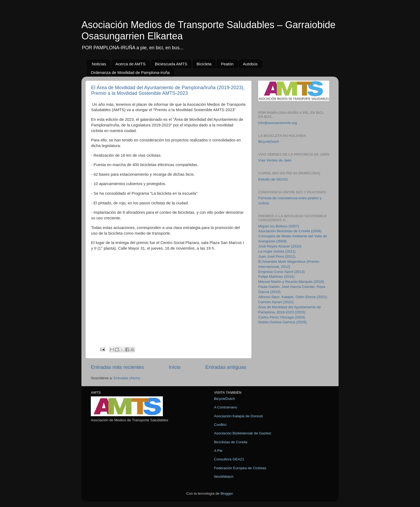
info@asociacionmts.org (277, 123)
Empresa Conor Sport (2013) (281, 272)
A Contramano (226, 407)
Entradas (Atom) (127, 378)
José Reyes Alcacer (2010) (280, 246)
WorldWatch (224, 477)
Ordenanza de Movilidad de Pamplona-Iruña (130, 72)
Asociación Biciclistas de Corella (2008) (290, 231)
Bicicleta (204, 64)
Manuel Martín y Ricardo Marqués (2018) (291, 282)
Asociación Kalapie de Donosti (238, 416)
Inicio (175, 367)
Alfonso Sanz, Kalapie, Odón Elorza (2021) (293, 297)
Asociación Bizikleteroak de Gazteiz (243, 433)
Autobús (250, 64)
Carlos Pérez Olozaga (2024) (282, 317)
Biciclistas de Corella (231, 442)
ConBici (220, 425)
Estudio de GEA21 (273, 179)
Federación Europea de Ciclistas (240, 468)
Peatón (227, 64)
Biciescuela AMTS (171, 64)
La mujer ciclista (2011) (277, 251)
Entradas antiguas (226, 367)
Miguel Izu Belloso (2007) (279, 226)
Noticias (99, 64)
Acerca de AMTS (131, 64)
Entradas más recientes (117, 367)
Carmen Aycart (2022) (276, 302)
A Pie (218, 451)
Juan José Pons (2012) (277, 256)
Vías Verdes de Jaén (275, 160)
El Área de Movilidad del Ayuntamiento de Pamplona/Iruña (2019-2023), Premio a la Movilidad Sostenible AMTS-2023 (168, 90)
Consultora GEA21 (229, 459)
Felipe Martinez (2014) (276, 277)
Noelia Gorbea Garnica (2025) (282, 322)
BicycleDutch (269, 142)
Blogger (227, 493)
